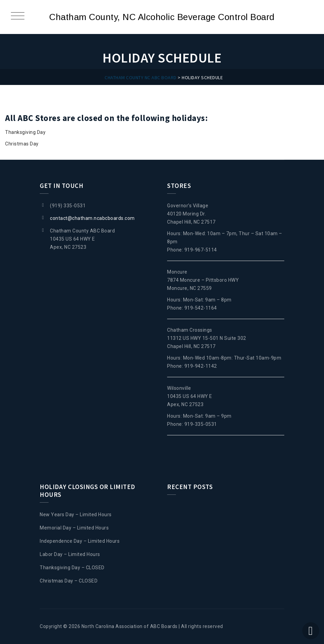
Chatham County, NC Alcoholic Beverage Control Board (162, 17)
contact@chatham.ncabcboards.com (92, 218)
